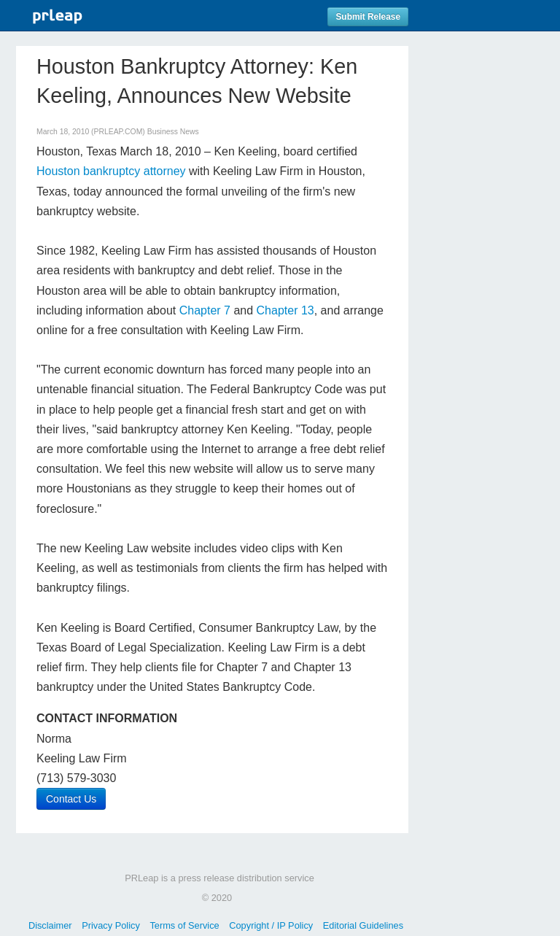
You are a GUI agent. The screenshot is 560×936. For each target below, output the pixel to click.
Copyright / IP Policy (271, 925)
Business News (173, 132)
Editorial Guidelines (363, 925)
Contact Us (71, 799)
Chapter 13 (285, 310)
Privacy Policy (111, 925)
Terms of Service (184, 925)
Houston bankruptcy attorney (111, 171)
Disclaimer (50, 925)
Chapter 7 (205, 310)
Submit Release (368, 17)
